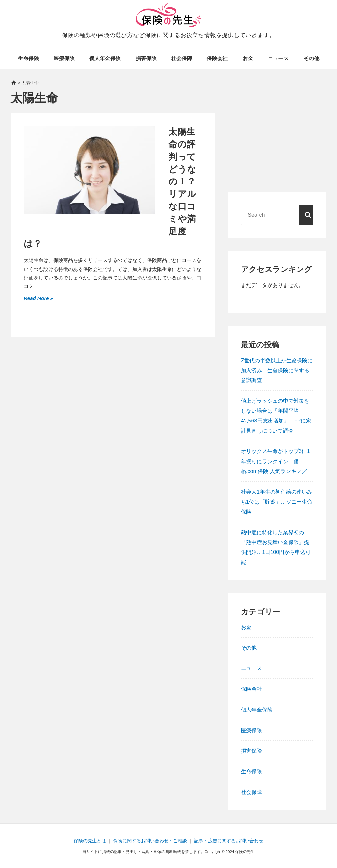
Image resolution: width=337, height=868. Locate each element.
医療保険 (64, 58)
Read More (37, 297)
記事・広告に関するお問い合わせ (229, 841)
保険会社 (217, 58)
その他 (311, 58)
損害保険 (146, 58)
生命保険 (28, 58)
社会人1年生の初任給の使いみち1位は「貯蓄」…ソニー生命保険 (277, 501)
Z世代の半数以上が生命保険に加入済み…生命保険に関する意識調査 (277, 370)
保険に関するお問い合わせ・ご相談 (150, 841)
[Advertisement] (277, 138)
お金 (248, 58)
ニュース (278, 58)
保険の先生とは (90, 841)
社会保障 (182, 58)
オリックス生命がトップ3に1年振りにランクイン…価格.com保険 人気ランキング (275, 461)
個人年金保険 (105, 58)
